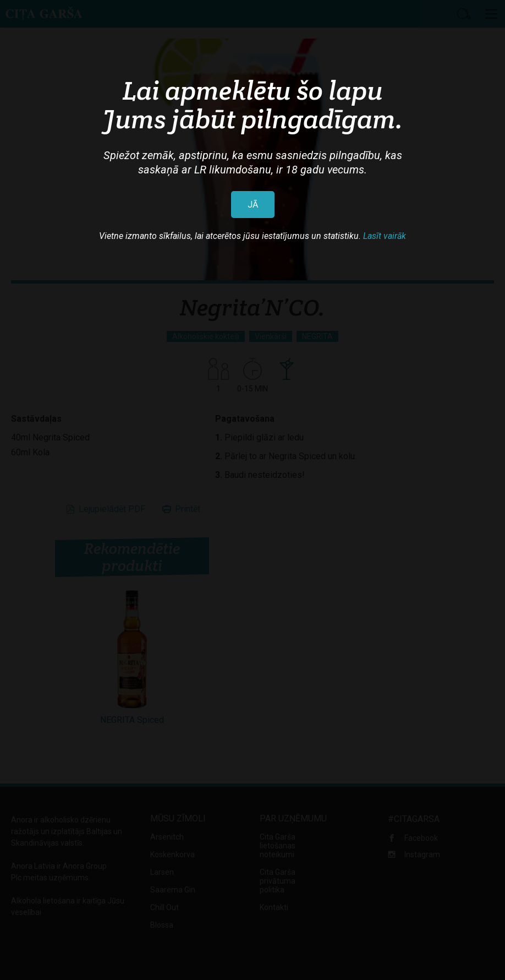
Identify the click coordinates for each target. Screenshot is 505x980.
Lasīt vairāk (385, 236)
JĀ (253, 205)
